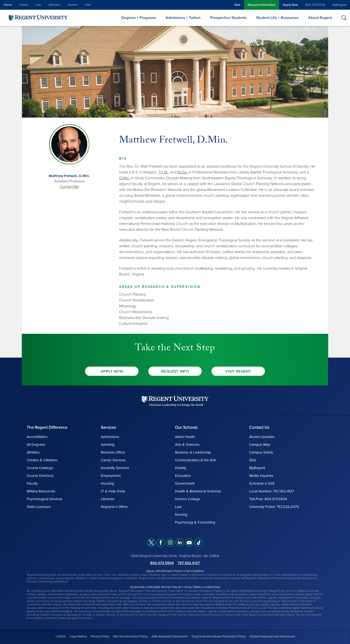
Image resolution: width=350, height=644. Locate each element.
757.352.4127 (189, 563)
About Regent (320, 18)
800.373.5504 (315, 5)
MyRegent (339, 5)
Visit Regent (238, 371)
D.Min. (124, 178)
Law (38, 5)
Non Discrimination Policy (130, 636)
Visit (88, 5)
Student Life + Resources (277, 18)
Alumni (73, 5)
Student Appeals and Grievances (272, 636)
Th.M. (163, 172)
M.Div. (183, 172)
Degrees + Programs (139, 18)
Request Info (175, 371)
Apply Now (290, 5)
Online (24, 5)
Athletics (55, 5)
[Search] (344, 18)
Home (8, 5)
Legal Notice (78, 636)
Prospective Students (228, 18)
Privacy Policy (100, 636)
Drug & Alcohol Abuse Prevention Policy (219, 636)
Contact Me (69, 187)
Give (237, 5)
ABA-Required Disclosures (170, 636)
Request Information (262, 5)
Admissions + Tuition (183, 18)
